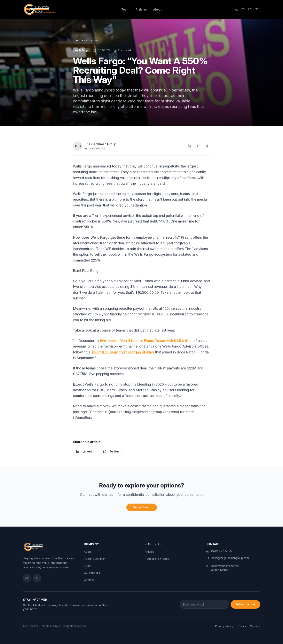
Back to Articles (88, 41)
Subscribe (245, 604)
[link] (228, 558)
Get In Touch (142, 509)
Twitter (111, 453)
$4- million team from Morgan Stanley (123, 353)
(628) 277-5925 (248, 9)
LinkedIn (85, 453)
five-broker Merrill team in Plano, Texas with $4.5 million (146, 342)
